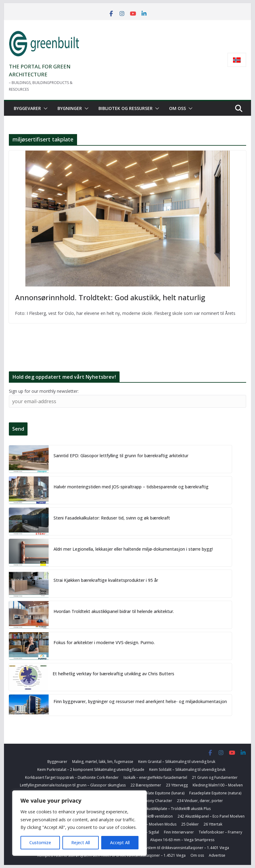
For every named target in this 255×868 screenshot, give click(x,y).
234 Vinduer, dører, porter (200, 801)
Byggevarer (27, 108)
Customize (40, 842)
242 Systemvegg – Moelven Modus (147, 824)
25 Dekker (190, 824)
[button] (44, 108)
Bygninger (70, 108)
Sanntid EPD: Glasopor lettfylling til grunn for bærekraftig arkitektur (121, 456)
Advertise (217, 855)
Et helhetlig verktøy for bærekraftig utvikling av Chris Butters (113, 674)
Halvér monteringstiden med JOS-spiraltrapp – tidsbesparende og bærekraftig (131, 487)
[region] (79, 823)
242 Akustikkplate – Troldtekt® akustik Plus (174, 809)
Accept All (120, 842)
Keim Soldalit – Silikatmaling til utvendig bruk (187, 770)
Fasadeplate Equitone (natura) (215, 793)
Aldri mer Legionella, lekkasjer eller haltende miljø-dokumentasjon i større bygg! (133, 549)
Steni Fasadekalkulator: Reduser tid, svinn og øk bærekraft (112, 518)
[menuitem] (237, 60)
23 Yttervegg (177, 785)
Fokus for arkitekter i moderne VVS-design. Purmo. (104, 642)
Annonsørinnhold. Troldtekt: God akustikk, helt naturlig (110, 297)
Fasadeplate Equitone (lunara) (159, 793)
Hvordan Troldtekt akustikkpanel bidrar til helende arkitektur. (114, 611)
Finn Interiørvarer (179, 832)
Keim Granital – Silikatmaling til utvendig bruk (177, 762)
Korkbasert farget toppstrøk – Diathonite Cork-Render (72, 777)
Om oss (177, 108)
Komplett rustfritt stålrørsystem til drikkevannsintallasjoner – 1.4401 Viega (165, 848)
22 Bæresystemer (146, 785)
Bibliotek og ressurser (126, 108)
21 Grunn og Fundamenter (215, 777)
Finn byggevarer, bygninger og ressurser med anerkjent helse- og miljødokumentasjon (140, 701)
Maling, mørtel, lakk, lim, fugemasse (103, 762)
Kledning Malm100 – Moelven (218, 785)
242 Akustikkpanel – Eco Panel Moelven (211, 816)
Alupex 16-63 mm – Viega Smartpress (182, 840)
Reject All (81, 842)
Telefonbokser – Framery (220, 832)
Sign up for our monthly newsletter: (44, 391)
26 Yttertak (213, 824)
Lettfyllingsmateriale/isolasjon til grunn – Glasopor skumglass (73, 785)
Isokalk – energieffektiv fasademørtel (155, 777)
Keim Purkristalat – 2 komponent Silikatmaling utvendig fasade (91, 770)
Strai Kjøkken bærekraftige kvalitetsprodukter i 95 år (106, 580)
